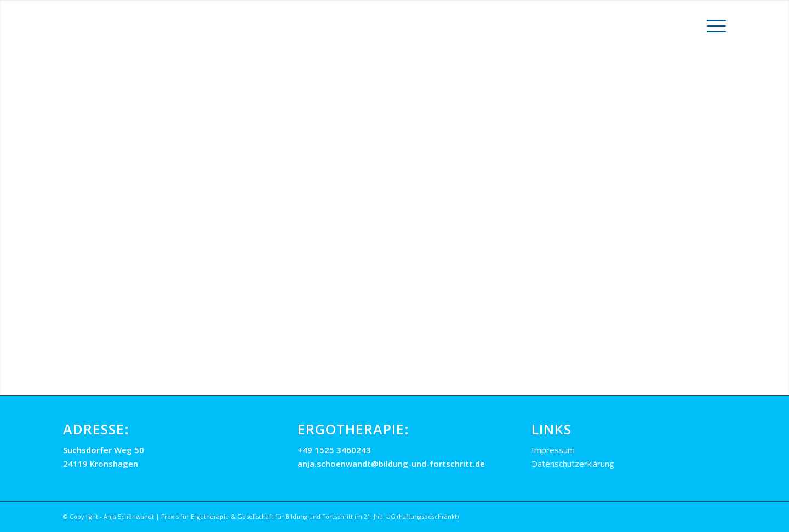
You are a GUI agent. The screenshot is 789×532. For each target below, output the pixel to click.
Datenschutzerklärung (573, 464)
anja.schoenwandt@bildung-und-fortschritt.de (391, 464)
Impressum (553, 450)
